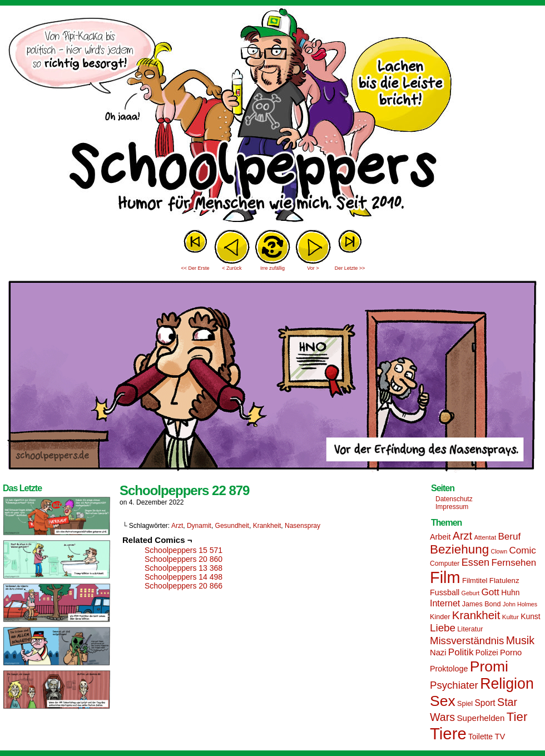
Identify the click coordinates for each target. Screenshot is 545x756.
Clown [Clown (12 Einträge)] (499, 551)
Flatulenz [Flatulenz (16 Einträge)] (504, 580)
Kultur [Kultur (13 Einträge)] (511, 617)
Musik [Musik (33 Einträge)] (520, 640)
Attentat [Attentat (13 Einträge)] (485, 537)
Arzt (177, 526)
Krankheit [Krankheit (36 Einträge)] (476, 615)
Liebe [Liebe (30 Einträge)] (443, 628)
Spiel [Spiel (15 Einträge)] (465, 704)
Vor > (313, 268)
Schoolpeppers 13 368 (184, 568)
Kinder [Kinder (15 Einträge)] (440, 617)
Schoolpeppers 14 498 (184, 577)
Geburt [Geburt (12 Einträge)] (471, 593)
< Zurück (232, 268)
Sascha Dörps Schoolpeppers (272, 117)
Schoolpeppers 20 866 (184, 586)
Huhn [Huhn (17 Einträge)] (510, 592)
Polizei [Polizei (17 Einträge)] (487, 653)
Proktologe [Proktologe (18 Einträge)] (449, 669)
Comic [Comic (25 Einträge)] (522, 550)
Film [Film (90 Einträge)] (445, 577)
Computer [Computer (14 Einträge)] (445, 564)
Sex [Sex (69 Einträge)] (443, 701)
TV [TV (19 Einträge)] (500, 737)
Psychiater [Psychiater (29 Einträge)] (454, 685)
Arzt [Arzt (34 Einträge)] (462, 536)
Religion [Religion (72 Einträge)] (507, 684)
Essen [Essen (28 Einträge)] (475, 562)
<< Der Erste (195, 268)
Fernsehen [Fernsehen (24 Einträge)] (514, 563)
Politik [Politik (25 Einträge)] (461, 652)
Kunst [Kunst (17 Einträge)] (530, 616)
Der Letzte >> (350, 268)
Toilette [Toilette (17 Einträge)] (480, 737)
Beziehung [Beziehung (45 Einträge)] (459, 549)
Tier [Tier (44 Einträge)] (517, 717)
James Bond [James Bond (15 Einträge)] (482, 604)
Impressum (452, 507)
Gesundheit (232, 526)
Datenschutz (454, 499)
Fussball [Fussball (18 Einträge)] (445, 592)
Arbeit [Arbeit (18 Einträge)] (440, 537)
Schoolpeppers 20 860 (184, 559)
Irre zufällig (272, 268)
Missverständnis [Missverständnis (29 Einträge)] (467, 641)
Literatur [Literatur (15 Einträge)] (470, 629)
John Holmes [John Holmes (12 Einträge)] (520, 604)
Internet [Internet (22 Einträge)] (445, 603)
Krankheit (267, 526)
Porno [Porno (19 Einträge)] (511, 653)
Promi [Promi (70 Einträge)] (489, 666)
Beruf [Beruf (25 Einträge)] (509, 537)
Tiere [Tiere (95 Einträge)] (448, 733)
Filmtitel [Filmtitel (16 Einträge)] (475, 580)
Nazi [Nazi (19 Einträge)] (438, 653)
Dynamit (199, 526)
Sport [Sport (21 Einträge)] (485, 703)
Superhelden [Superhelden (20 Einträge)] (480, 718)
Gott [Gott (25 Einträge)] (490, 592)
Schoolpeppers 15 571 (184, 550)
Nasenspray (303, 526)
